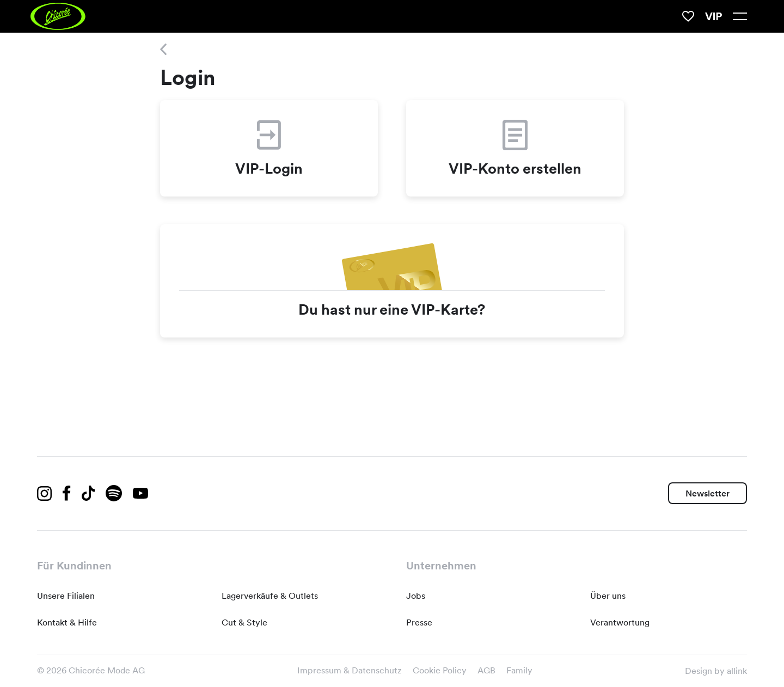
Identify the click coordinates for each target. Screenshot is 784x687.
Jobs (416, 596)
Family (519, 670)
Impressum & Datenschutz (350, 670)
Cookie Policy (440, 670)
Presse (419, 622)
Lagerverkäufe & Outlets (270, 596)
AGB (486, 670)
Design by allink (716, 671)
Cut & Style (244, 622)
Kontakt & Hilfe (67, 622)
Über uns (608, 596)
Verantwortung (620, 622)
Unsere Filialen (66, 596)
